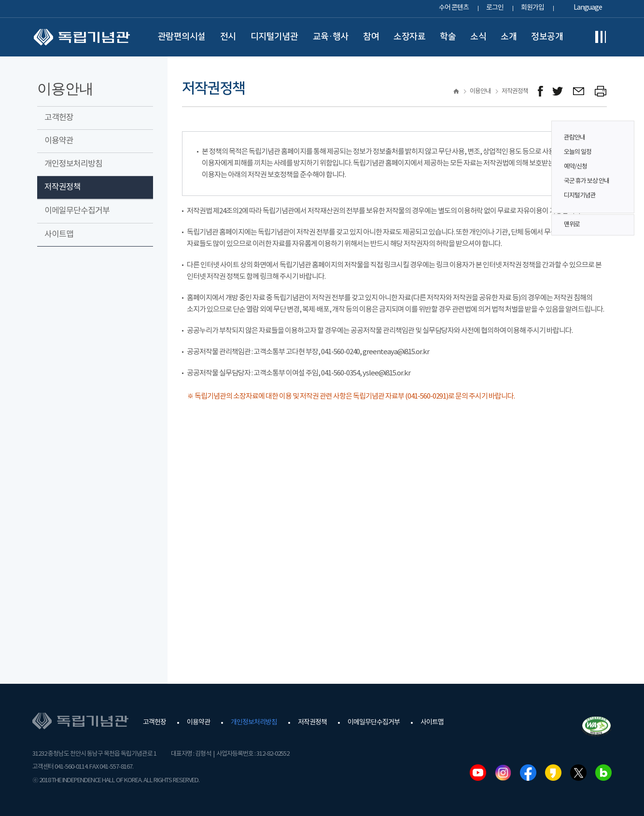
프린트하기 (601, 91)
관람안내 (574, 138)
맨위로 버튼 (622, 225)
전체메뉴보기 (601, 37)
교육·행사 (331, 37)
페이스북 (528, 773)
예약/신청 (575, 167)
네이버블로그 (603, 773)
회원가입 (532, 8)
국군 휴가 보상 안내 (587, 181)
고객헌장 (59, 118)
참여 (371, 37)
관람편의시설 (182, 37)
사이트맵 (59, 235)
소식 (478, 37)
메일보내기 (579, 91)
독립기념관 (82, 37)
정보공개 (547, 37)
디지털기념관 (274, 37)
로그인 (495, 8)
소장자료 (409, 37)
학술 (448, 37)
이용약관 (59, 141)
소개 (509, 37)
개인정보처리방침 (73, 164)
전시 (228, 37)
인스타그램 (503, 773)
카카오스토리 (553, 773)
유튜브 (478, 773)
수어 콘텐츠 (454, 8)
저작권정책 (63, 187)
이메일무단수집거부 (77, 211)
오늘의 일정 (578, 152)
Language (588, 8)
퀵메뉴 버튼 (622, 160)
